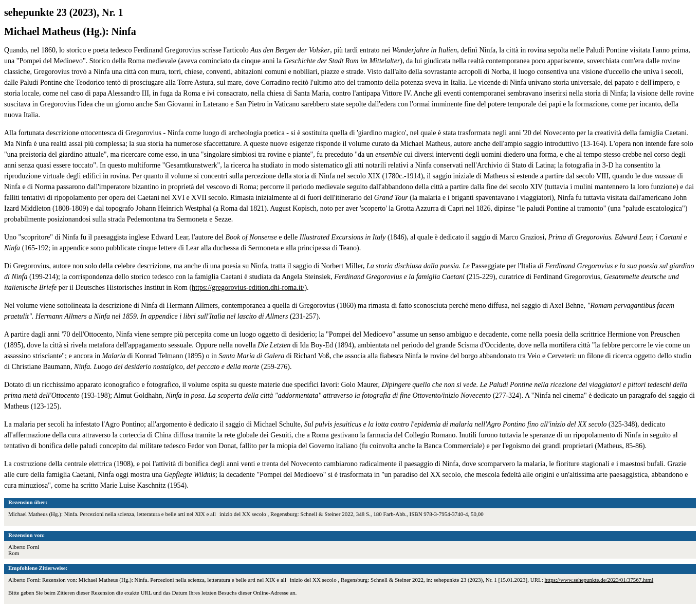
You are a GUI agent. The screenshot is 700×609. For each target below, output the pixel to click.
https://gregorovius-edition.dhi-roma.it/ (248, 288)
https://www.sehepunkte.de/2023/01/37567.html (599, 580)
